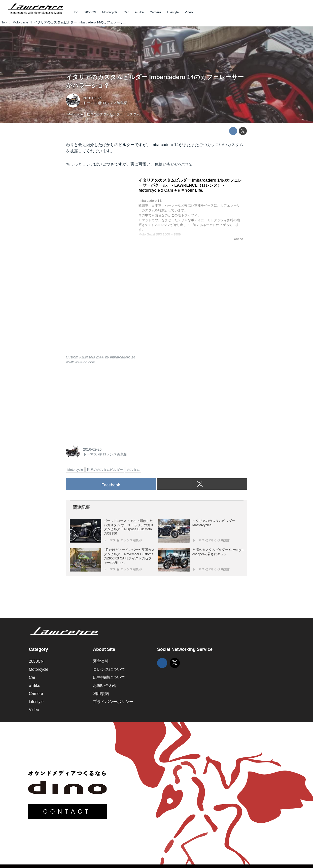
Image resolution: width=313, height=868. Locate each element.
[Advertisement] (104, 404)
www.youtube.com (81, 362)
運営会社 (101, 661)
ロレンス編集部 (115, 103)
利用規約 (101, 694)
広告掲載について (109, 677)
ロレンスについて (109, 669)
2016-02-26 (92, 98)
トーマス (90, 103)
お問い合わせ (105, 686)
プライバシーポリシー (113, 702)
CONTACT (67, 812)
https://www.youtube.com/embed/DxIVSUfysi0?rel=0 (157, 302)
